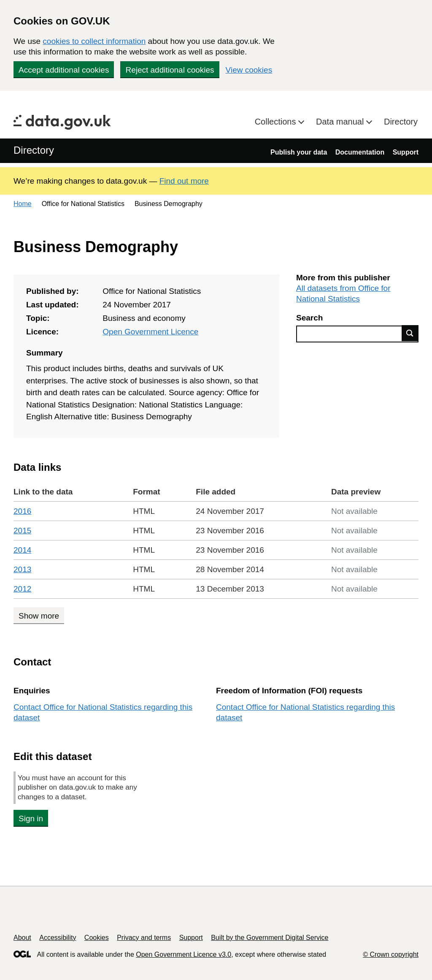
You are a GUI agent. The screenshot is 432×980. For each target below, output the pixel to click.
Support (406, 152)
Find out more (184, 181)
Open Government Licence (150, 332)
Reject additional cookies (170, 70)
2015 (22, 531)
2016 (22, 511)
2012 (22, 589)
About (22, 938)
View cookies (249, 70)
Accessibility (58, 938)
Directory (401, 122)
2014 (22, 550)
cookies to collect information (94, 41)
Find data (410, 333)
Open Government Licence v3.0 (184, 954)
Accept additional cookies (64, 70)
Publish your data (299, 152)
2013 (22, 569)
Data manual (341, 122)
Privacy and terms (144, 938)
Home (23, 204)
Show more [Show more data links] (39, 616)
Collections (277, 122)
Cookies (97, 938)
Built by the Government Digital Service (270, 938)
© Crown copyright (391, 954)
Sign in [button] (31, 818)
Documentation (360, 152)
